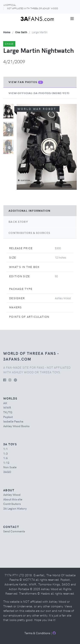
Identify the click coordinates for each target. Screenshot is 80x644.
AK (5, 403)
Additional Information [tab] (29, 211)
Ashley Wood (12, 494)
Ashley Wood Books (16, 426)
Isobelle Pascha (13, 421)
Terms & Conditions (37, 633)
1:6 (5, 458)
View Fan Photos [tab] (26, 82)
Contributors (12, 504)
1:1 (5, 449)
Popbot (8, 417)
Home (7, 32)
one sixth (21, 32)
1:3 (5, 453)
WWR (7, 407)
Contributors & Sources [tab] (29, 233)
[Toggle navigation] (72, 19)
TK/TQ (8, 412)
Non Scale (10, 467)
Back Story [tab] (18, 222)
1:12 (6, 463)
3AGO (7, 472)
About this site (13, 499)
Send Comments (14, 531)
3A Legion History (15, 508)
